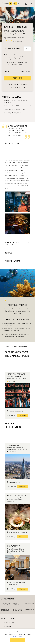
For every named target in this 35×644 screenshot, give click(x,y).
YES (17, 640)
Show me (22, 416)
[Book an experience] (15, 4)
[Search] (20, 4)
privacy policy (17, 636)
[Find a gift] (10, 4)
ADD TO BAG (17, 78)
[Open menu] (32, 4)
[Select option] (27, 49)
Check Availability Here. (17, 87)
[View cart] (26, 4)
